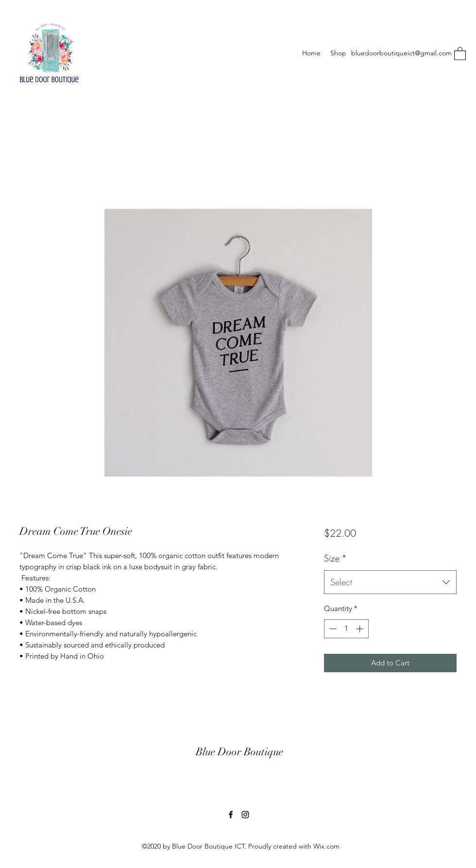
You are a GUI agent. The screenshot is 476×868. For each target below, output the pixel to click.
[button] (460, 53)
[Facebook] (231, 815)
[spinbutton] (346, 629)
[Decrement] (332, 629)
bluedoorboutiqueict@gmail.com (401, 53)
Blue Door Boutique (239, 752)
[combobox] (390, 582)
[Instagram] (245, 815)
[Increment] (361, 629)
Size (335, 558)
